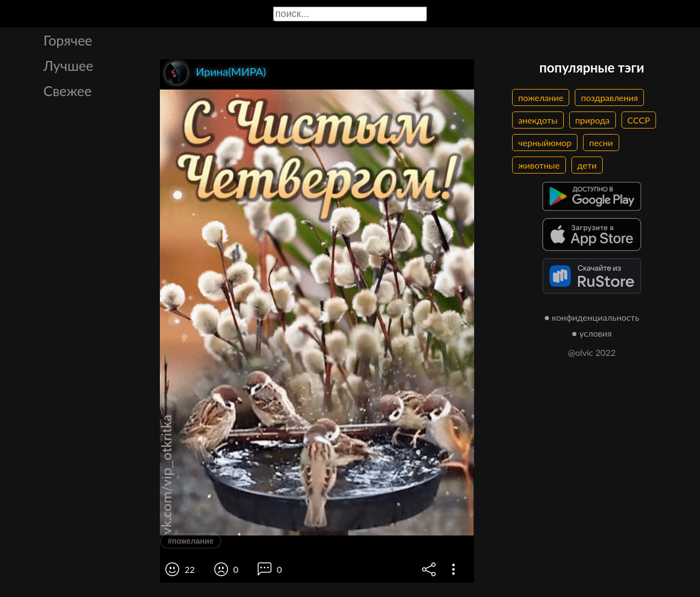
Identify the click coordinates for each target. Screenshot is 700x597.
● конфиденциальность (592, 317)
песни (601, 143)
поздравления (609, 97)
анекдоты (538, 120)
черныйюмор (545, 143)
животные (539, 165)
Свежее (68, 91)
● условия (592, 333)
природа (593, 120)
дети (587, 165)
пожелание (541, 97)
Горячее (68, 40)
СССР (639, 120)
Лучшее (68, 65)
